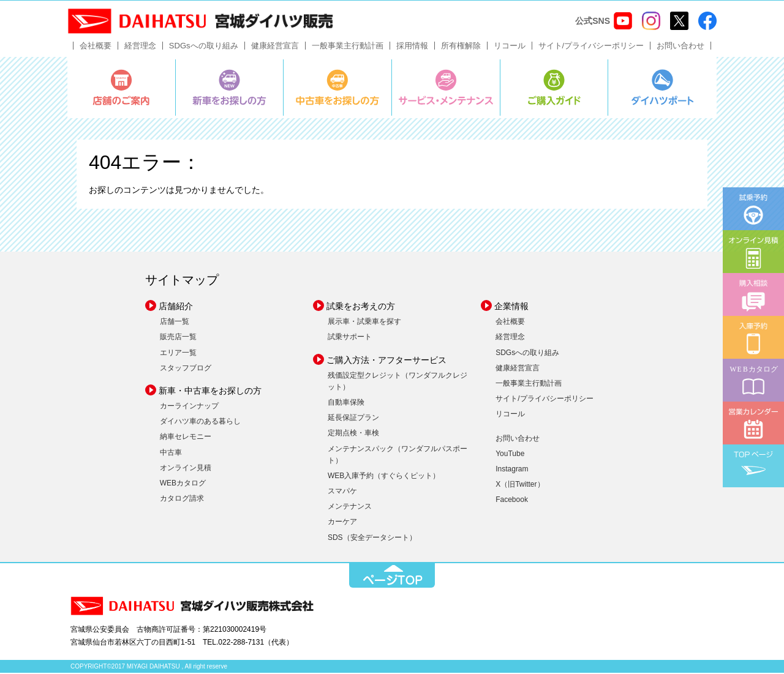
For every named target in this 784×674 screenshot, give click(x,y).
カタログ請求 (182, 500)
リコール (510, 47)
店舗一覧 (175, 323)
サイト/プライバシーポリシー (591, 47)
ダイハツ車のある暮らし (200, 423)
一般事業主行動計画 (348, 47)
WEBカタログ (183, 484)
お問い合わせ (680, 47)
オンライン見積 (186, 469)
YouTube (510, 455)
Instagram (512, 470)
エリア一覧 (178, 354)
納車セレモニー (186, 438)
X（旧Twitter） (520, 486)
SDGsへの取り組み (204, 47)
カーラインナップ (189, 407)
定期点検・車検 (353, 435)
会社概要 (96, 47)
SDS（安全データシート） (372, 539)
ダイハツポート (662, 89)
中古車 (171, 454)
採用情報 (412, 47)
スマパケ (342, 493)
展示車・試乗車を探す (364, 323)
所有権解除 (461, 47)
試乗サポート (350, 339)
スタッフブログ (186, 369)
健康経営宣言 (275, 47)
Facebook (512, 501)
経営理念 (140, 47)
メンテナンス (350, 508)
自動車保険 (346, 403)
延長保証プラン (353, 419)
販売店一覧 (178, 339)
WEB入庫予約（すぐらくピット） (384, 477)
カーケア (342, 523)
